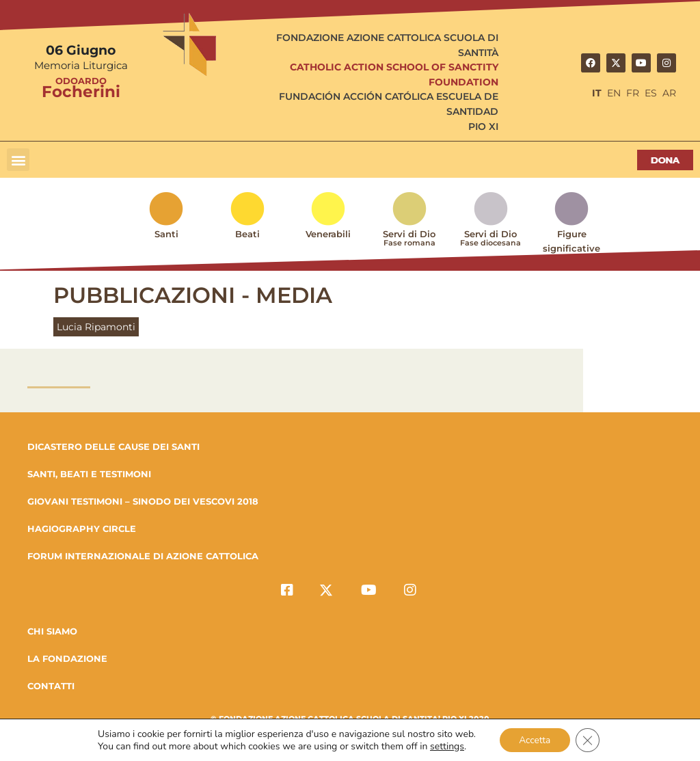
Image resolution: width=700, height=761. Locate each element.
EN (614, 93)
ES (651, 93)
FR (633, 93)
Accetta (534, 739)
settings (445, 746)
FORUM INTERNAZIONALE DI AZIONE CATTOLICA (143, 556)
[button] (18, 160)
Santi (166, 234)
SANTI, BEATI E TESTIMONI (89, 474)
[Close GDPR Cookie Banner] (589, 740)
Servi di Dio (410, 241)
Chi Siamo (52, 631)
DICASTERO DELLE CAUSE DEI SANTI (113, 446)
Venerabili (328, 234)
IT (597, 93)
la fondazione (67, 658)
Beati (247, 234)
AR (669, 93)
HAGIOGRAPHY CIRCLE (82, 529)
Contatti (51, 686)
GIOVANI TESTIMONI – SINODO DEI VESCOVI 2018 (143, 501)
